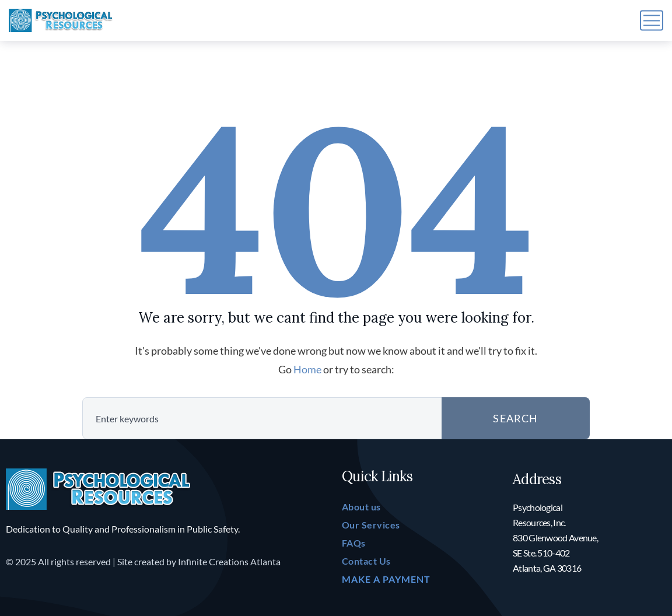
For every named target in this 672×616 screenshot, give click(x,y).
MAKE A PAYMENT (386, 579)
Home (307, 369)
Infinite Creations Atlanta (229, 561)
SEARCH (515, 418)
